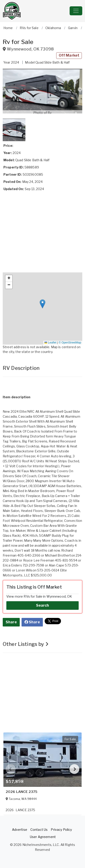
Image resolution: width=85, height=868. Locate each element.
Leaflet (50, 343)
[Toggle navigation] (76, 11)
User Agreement (43, 837)
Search (43, 605)
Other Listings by (26, 644)
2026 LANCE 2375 (22, 792)
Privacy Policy (61, 830)
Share (11, 622)
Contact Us (39, 830)
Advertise (20, 830)
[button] (42, 91)
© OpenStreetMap (70, 343)
